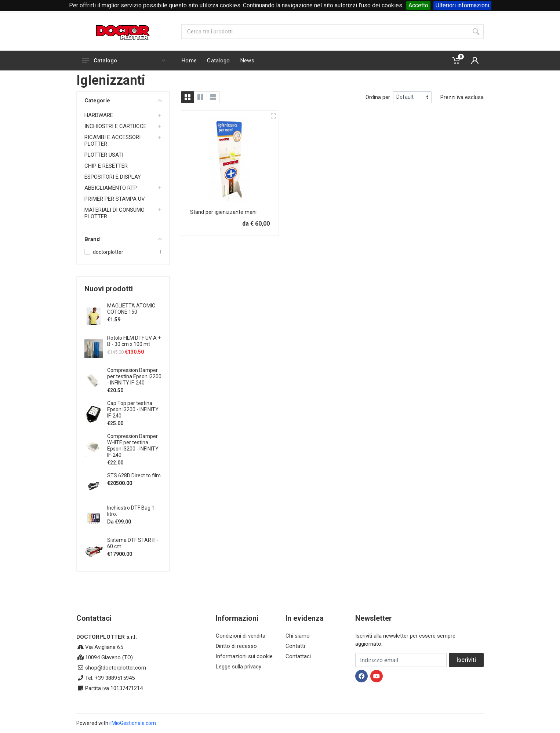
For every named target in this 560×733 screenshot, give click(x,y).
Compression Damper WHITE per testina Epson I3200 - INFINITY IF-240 (133, 446)
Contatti (295, 646)
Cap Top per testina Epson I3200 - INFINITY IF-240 (133, 409)
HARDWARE (99, 115)
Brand (123, 239)
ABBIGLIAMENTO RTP (111, 188)
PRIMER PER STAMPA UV (115, 199)
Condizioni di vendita (241, 636)
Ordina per (378, 97)
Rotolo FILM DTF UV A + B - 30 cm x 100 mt (134, 341)
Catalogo (124, 61)
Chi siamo (298, 636)
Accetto (418, 5)
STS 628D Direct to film (134, 475)
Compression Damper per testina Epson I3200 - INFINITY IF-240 (134, 376)
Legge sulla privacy (239, 667)
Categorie (123, 101)
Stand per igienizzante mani (223, 212)
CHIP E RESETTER (106, 166)
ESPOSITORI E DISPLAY (113, 177)
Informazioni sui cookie (244, 656)
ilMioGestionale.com (133, 723)
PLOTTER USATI (104, 155)
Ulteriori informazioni (462, 5)
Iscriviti (466, 660)
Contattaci (298, 656)
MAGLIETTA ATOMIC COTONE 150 (131, 309)
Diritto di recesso (236, 646)
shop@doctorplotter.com (116, 668)
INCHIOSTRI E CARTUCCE (115, 126)
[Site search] (325, 32)
